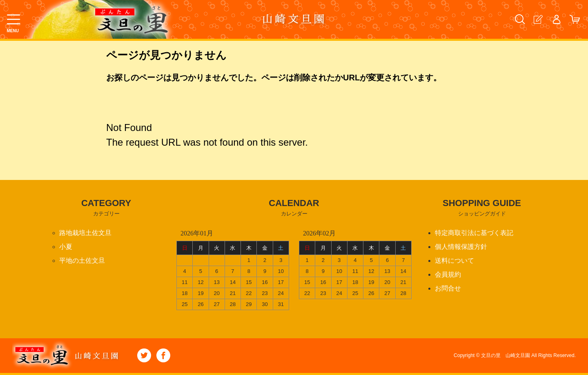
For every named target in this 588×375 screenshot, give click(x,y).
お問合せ (448, 288)
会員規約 (448, 274)
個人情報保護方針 (461, 247)
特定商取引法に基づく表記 (474, 233)
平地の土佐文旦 (82, 261)
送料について (454, 261)
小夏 (66, 247)
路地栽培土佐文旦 (85, 233)
